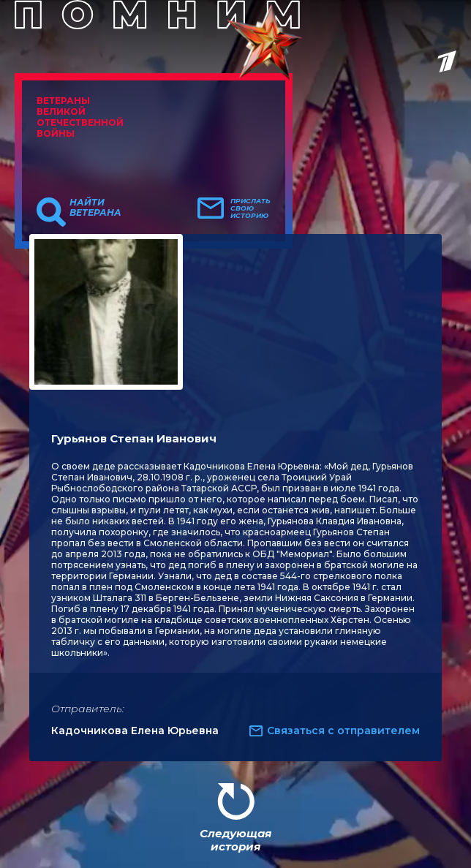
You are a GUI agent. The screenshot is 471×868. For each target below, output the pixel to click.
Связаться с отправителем (343, 731)
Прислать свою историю (250, 208)
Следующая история (235, 840)
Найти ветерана (95, 208)
